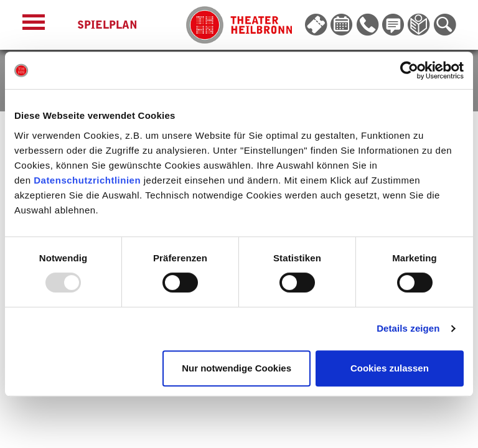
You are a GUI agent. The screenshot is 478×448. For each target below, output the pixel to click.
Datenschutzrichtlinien (87, 180)
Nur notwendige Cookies (237, 368)
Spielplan (107, 25)
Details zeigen (408, 328)
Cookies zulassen (390, 368)
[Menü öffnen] (34, 25)
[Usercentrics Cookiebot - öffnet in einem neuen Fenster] (409, 70)
